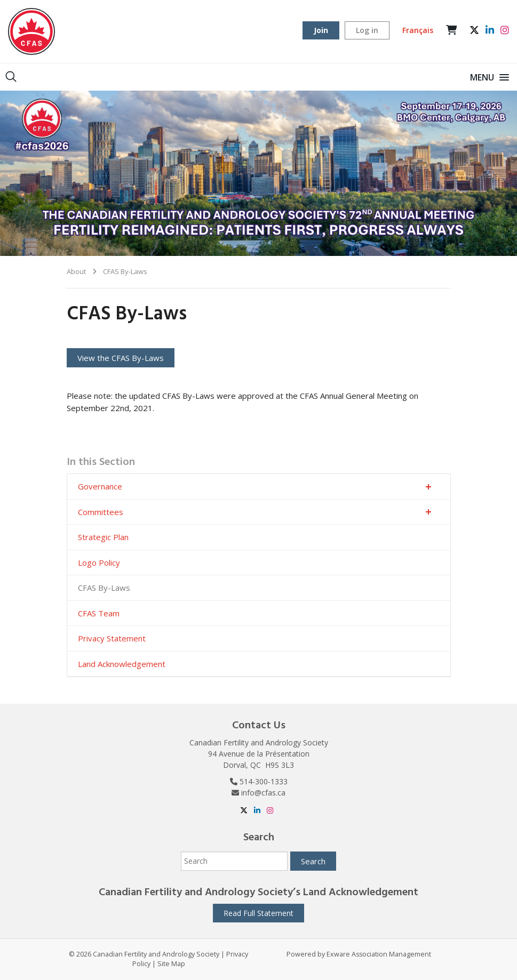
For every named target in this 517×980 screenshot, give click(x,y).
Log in (367, 30)
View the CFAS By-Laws (121, 358)
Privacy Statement (112, 638)
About (76, 271)
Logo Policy (99, 563)
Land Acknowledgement (122, 664)
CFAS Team (99, 613)
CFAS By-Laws (125, 271)
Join (321, 30)
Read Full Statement (258, 913)
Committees (101, 512)
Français (418, 30)
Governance (100, 486)
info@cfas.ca (263, 793)
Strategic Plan (103, 537)
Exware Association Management (379, 954)
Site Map (171, 964)
